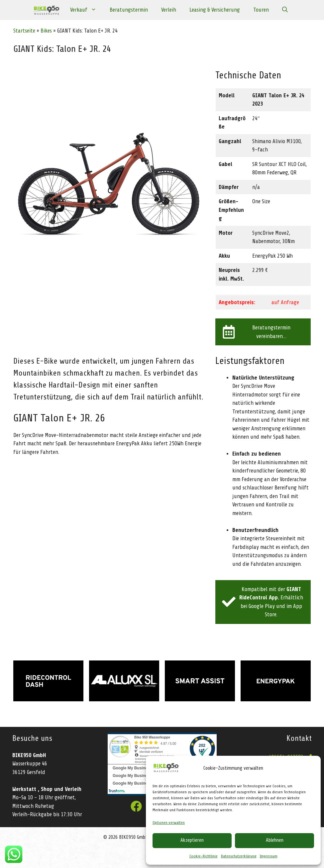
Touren (261, 10)
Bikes (46, 31)
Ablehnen (275, 840)
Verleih (169, 10)
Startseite (24, 31)
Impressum (269, 856)
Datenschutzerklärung (239, 856)
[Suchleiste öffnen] (285, 10)
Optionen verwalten (169, 823)
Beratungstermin (129, 10)
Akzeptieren (192, 840)
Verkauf (87, 10)
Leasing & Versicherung (215, 10)
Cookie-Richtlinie (204, 856)
